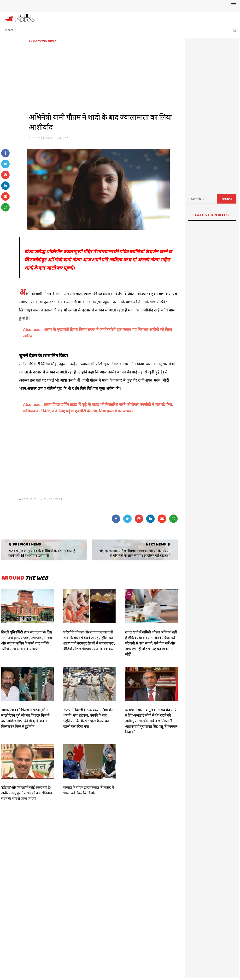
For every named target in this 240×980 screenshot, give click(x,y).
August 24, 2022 (41, 138)
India (52, 41)
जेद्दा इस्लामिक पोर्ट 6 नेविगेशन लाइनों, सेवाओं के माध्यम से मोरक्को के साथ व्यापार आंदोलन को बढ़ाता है (135, 553)
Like (63, 138)
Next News (156, 544)
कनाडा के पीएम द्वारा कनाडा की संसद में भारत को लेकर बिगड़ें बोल (89, 790)
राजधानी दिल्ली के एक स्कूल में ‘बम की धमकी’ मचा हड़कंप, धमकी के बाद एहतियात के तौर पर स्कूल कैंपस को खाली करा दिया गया (88, 718)
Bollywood (38, 41)
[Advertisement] (103, 76)
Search (227, 199)
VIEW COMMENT (52, 499)
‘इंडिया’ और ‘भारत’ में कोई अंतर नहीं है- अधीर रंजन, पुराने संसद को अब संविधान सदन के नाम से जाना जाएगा (26, 793)
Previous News (27, 544)
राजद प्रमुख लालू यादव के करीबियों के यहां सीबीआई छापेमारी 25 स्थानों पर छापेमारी (42, 553)
